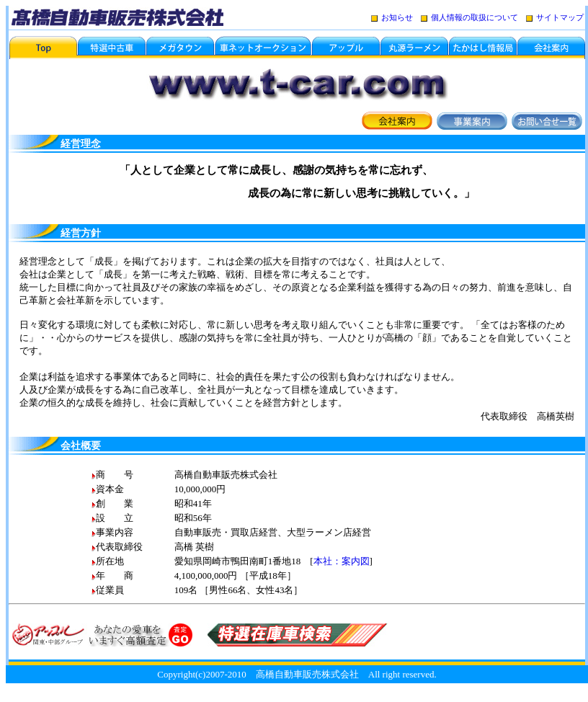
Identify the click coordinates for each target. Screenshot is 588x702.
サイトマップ (555, 17)
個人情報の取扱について (475, 17)
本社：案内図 (342, 561)
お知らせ (392, 17)
